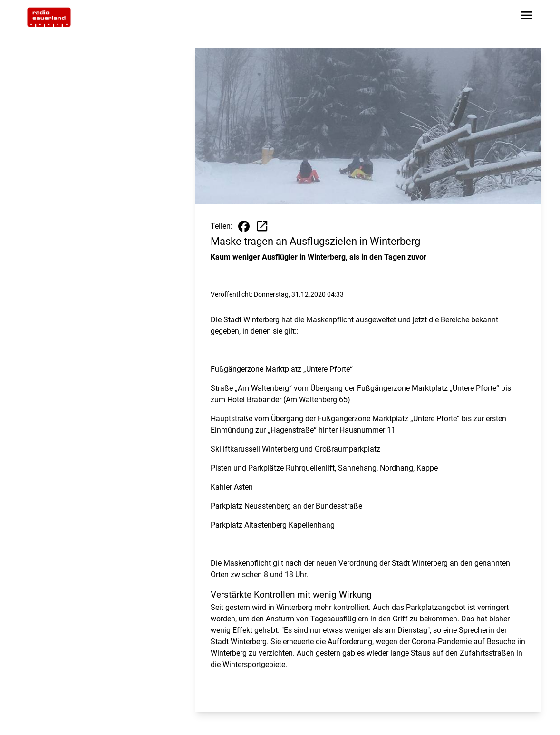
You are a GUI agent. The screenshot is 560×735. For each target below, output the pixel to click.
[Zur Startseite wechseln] (49, 17)
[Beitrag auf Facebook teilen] (244, 226)
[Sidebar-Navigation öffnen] (526, 17)
